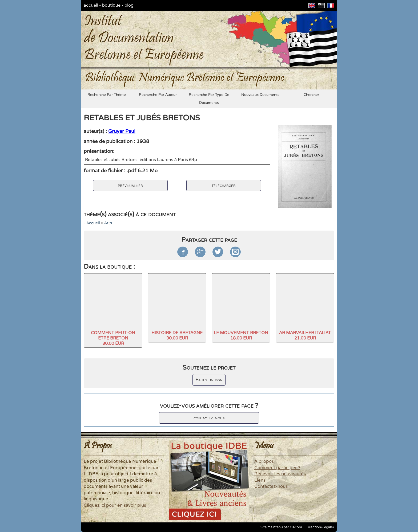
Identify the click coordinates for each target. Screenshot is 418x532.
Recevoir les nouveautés (280, 474)
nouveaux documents (260, 95)
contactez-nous (209, 418)
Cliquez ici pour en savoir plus (115, 505)
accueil (91, 5)
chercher (311, 95)
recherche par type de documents (209, 99)
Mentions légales (321, 527)
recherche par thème (107, 95)
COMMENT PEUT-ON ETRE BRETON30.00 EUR (113, 338)
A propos (264, 461)
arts (108, 223)
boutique (111, 5)
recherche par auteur (158, 95)
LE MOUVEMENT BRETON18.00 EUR (241, 335)
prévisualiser (130, 185)
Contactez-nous (271, 486)
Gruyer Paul (122, 131)
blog (129, 5)
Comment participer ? (277, 468)
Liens (260, 480)
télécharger (224, 185)
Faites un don (209, 380)
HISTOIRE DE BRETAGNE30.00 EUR (177, 335)
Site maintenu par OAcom (281, 527)
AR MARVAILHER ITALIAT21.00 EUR (305, 335)
